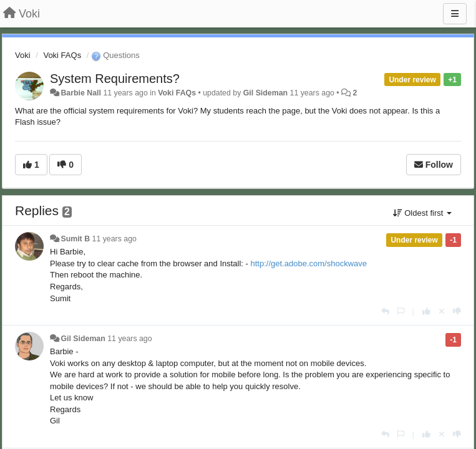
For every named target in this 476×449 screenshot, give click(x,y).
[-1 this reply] (457, 311)
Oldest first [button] (422, 213)
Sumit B (75, 239)
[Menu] (455, 14)
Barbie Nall (81, 93)
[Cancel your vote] (442, 311)
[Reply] (385, 311)
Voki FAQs (62, 55)
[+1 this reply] (426, 311)
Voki (23, 55)
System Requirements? (115, 79)
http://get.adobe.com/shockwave (309, 263)
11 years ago (114, 239)
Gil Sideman (265, 93)
